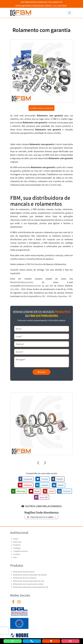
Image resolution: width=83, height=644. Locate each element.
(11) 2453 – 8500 (18, 289)
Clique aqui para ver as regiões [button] (40, 517)
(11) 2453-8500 (60, 6)
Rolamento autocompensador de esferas (30, 575)
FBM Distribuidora (35, 264)
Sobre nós (17, 542)
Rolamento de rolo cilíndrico (25, 578)
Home (16, 539)
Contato (17, 554)
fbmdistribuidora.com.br (21, 282)
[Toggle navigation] (70, 13)
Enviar (41, 372)
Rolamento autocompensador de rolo (29, 581)
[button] (38, 463)
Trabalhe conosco (20, 551)
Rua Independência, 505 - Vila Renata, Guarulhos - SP (47, 296)
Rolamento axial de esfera (24, 572)
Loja (15, 557)
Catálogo (17, 548)
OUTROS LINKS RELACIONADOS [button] (43, 506)
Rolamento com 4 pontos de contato (28, 584)
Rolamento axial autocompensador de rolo (31, 587)
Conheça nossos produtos (41, 108)
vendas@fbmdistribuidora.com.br (33, 6)
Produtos (17, 545)
